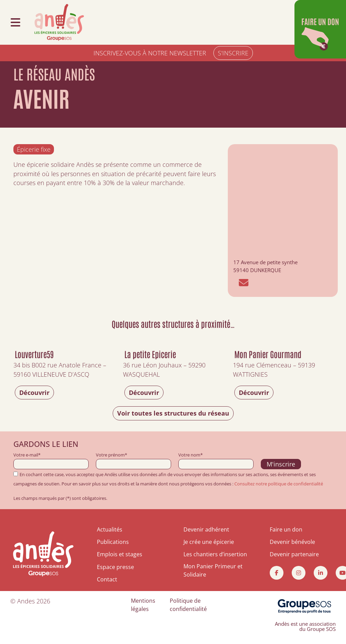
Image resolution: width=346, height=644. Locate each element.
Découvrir (34, 393)
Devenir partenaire (294, 554)
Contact (107, 579)
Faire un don (286, 529)
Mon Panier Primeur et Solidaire (213, 570)
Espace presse (115, 567)
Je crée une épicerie (209, 542)
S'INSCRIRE (233, 53)
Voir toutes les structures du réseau (173, 413)
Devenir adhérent (206, 529)
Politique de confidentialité (188, 605)
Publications (113, 542)
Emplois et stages (120, 554)
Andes (26, 601)
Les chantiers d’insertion (215, 554)
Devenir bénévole (292, 542)
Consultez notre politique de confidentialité (279, 484)
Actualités (110, 529)
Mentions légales (143, 605)
